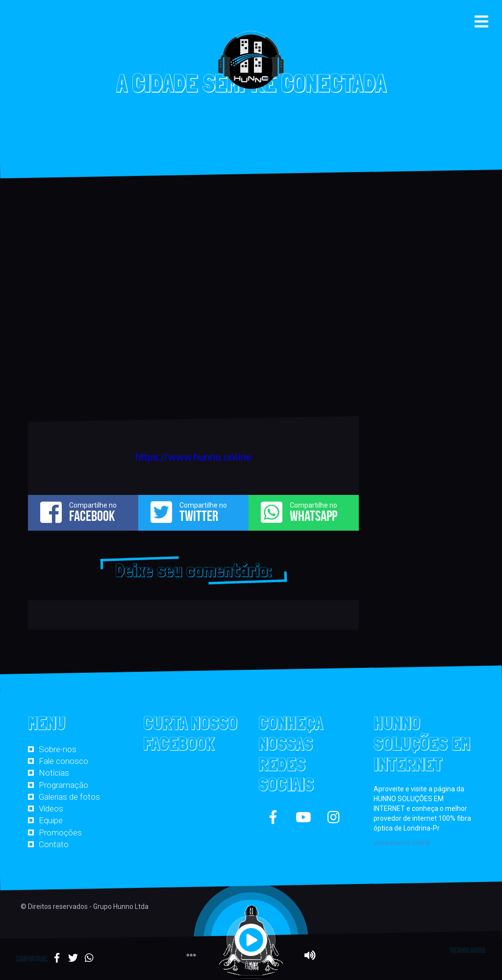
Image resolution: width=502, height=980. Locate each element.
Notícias (54, 773)
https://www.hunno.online (193, 457)
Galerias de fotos (69, 797)
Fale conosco (63, 761)
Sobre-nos (58, 749)
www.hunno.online (402, 843)
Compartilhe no (83, 512)
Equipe (51, 820)
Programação (63, 785)
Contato (54, 844)
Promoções (60, 833)
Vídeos (51, 808)
